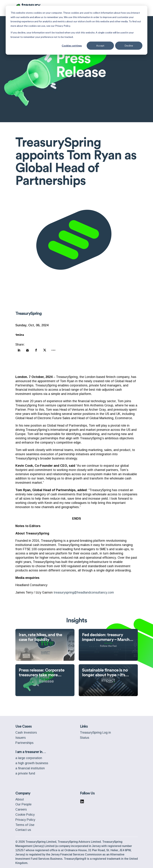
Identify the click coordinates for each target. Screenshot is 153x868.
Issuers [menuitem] (21, 738)
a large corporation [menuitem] (29, 758)
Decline (129, 46)
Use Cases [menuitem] (24, 726)
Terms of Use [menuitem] (25, 825)
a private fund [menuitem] (25, 773)
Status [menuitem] (85, 738)
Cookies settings (72, 46)
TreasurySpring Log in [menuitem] (95, 733)
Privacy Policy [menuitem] (25, 820)
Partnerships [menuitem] (24, 743)
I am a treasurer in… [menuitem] (31, 752)
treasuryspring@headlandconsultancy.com (84, 592)
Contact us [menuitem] (23, 830)
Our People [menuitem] (23, 804)
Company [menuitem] (23, 793)
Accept (100, 46)
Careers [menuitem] (21, 809)
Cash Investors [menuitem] (26, 733)
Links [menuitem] (84, 726)
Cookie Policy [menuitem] (25, 815)
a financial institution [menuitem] (30, 768)
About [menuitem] (20, 799)
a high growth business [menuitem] (32, 763)
